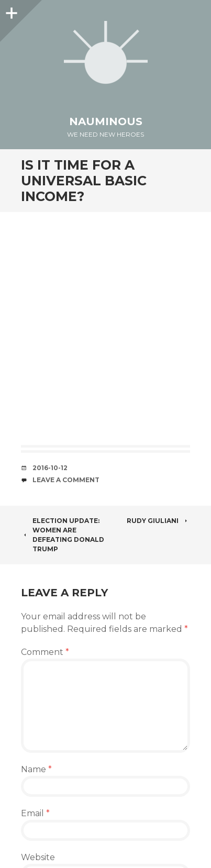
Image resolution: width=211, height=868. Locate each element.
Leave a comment (66, 480)
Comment (45, 652)
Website (38, 857)
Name (36, 769)
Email (35, 813)
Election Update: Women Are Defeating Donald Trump (63, 535)
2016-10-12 (50, 468)
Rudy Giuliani (158, 521)
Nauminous (106, 121)
